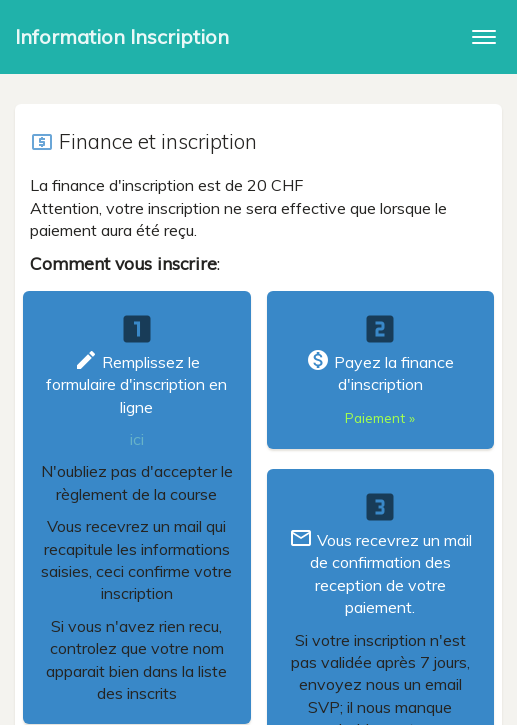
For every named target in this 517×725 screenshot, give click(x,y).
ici (137, 439)
